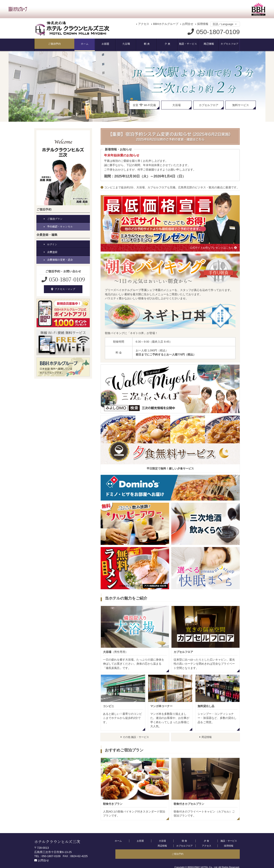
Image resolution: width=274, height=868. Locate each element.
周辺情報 (183, 44)
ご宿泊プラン (55, 217)
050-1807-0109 (66, 279)
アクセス (144, 24)
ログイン (53, 243)
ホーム (46, 44)
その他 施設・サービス (135, 736)
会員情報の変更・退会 (61, 259)
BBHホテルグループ (166, 24)
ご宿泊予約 (228, 44)
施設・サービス (160, 44)
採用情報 (203, 24)
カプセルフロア (206, 44)
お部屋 (69, 44)
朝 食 (114, 44)
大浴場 (92, 44)
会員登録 (53, 251)
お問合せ (188, 24)
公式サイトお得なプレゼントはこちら (211, 246)
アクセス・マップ (63, 289)
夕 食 (137, 44)
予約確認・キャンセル (61, 225)
